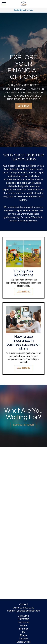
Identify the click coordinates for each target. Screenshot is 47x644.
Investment (23, 622)
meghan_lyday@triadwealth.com (23, 611)
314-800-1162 (27, 608)
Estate (23, 625)
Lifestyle (23, 639)
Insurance (23, 629)
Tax (23, 632)
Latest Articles (23, 642)
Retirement (23, 619)
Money (23, 635)
